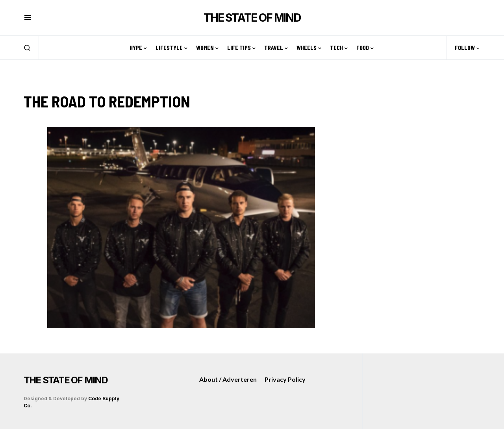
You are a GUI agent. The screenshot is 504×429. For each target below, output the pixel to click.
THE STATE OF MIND (252, 18)
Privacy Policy (285, 379)
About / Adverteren (228, 379)
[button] (28, 18)
